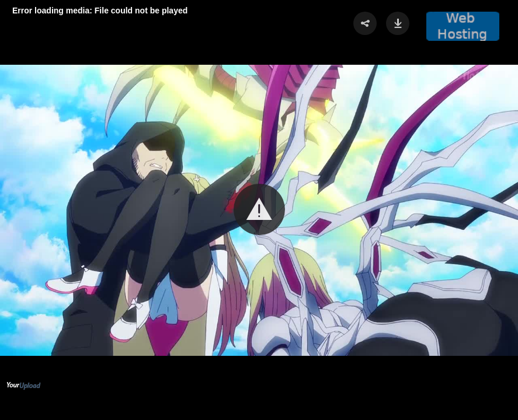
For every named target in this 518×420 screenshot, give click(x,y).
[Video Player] (259, 210)
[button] (259, 209)
